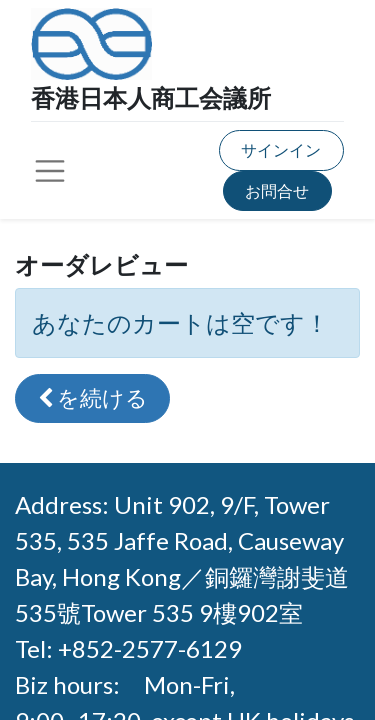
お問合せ (277, 190)
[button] (92, 398)
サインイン (281, 149)
